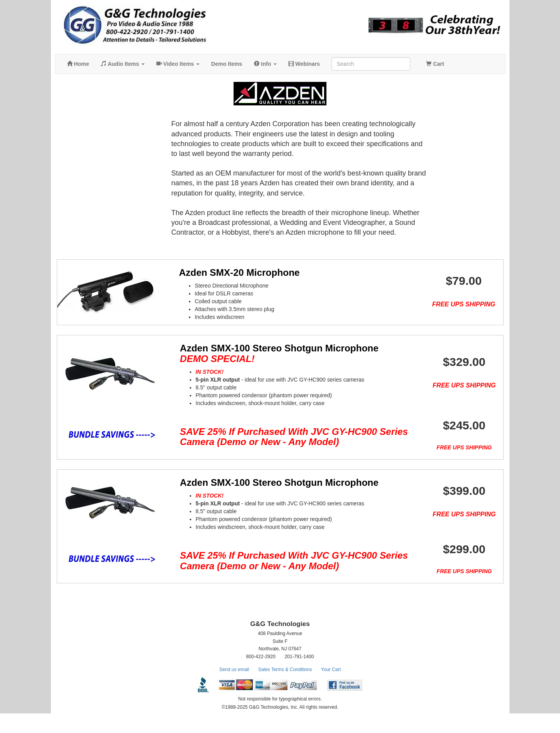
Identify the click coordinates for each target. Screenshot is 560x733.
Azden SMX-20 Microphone (229, 272)
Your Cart (331, 689)
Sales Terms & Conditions (285, 689)
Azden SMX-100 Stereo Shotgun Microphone (269, 353)
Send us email (234, 689)
